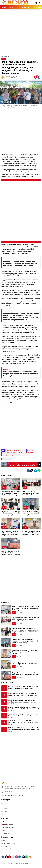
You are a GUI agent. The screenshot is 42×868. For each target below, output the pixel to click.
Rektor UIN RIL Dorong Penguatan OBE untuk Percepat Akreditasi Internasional (23, 715)
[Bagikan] (39, 77)
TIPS (3, 814)
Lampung (6, 822)
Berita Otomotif (8, 825)
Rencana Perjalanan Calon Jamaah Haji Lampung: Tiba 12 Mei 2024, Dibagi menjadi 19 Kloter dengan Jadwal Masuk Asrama (21, 263)
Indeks (3, 841)
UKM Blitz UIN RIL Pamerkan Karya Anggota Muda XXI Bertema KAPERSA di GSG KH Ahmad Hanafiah (23, 708)
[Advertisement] (21, 32)
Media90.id (9, 77)
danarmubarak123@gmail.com (14, 795)
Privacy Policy (6, 846)
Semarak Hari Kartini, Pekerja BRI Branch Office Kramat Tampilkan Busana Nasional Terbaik (31, 493)
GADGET (6, 830)
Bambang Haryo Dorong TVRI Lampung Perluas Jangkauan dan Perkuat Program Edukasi (10, 533)
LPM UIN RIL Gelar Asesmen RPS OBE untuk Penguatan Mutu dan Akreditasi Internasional (23, 722)
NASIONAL (4, 812)
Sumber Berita (7, 459)
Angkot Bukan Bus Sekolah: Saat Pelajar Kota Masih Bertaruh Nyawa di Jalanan (11, 553)
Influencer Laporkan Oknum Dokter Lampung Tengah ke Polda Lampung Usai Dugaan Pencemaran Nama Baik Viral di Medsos (11, 513)
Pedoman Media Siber (8, 843)
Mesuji (22, 453)
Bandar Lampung (9, 828)
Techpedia (7, 833)
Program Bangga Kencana (12, 455)
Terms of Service (7, 849)
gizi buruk (32, 450)
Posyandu (30, 453)
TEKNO (4, 806)
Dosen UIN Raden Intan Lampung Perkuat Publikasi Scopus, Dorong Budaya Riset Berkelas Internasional (24, 701)
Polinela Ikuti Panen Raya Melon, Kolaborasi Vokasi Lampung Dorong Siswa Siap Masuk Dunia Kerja (30, 513)
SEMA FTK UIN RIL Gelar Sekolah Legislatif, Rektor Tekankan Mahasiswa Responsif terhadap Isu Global (24, 729)
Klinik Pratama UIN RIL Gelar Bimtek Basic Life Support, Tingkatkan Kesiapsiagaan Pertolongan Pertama (11, 493)
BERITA (4, 59)
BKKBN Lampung (20, 450)
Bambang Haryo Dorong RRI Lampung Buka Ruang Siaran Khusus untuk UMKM (31, 533)
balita (10, 450)
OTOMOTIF (5, 809)
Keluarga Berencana (10, 453)
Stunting (26, 455)
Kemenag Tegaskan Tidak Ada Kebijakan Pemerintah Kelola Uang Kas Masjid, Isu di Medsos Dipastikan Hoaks (22, 694)
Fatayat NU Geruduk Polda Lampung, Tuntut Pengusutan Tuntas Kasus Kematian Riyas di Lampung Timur (21, 374)
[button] (36, 3)
